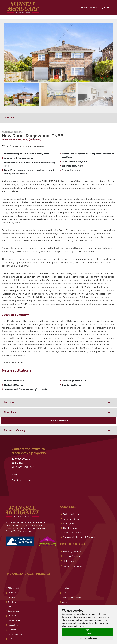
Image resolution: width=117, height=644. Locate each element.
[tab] (58, 118)
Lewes (65, 602)
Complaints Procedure (35, 528)
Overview (10, 118)
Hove (64, 593)
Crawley (12, 606)
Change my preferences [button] (88, 638)
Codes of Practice (14, 528)
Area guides (70, 523)
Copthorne (13, 602)
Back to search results (22, 480)
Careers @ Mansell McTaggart (79, 537)
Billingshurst (14, 588)
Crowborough (14, 611)
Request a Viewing (14, 431)
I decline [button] (88, 634)
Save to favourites (34, 147)
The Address (70, 528)
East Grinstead (14, 620)
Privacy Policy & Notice (31, 525)
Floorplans (10, 412)
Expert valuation (72, 533)
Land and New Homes (72, 597)
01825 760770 (21, 459)
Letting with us (71, 519)
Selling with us (71, 514)
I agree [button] (88, 630)
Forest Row (13, 625)
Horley (11, 639)
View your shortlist (23, 467)
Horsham (66, 588)
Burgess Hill (13, 597)
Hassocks (12, 630)
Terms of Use (12, 525)
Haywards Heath (15, 634)
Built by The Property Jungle (19, 531)
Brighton (12, 593)
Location (9, 402)
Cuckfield (12, 616)
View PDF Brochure (58, 421)
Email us (18, 463)
